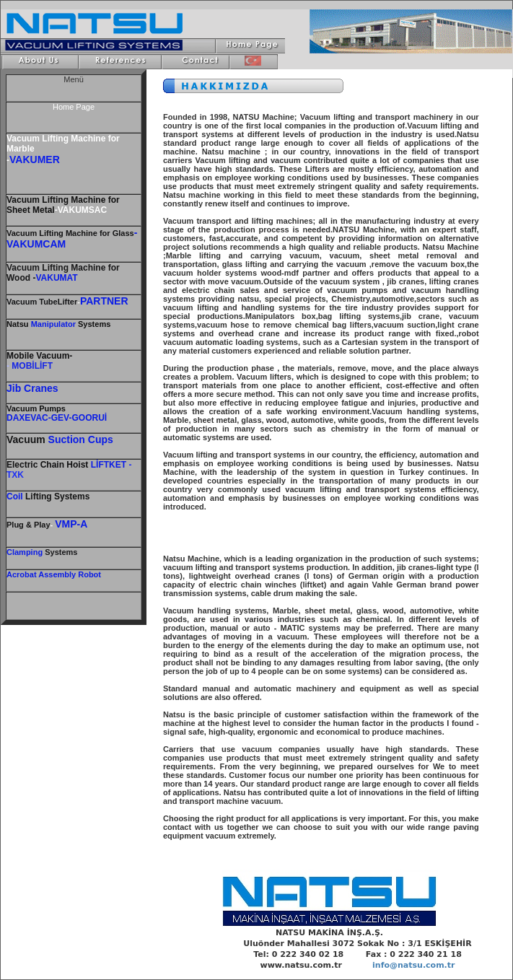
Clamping (25, 552)
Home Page (74, 107)
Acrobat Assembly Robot (54, 574)
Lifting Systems (48, 496)
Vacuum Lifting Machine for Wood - (63, 273)
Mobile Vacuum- (39, 356)
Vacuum (36, 408)
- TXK (69, 470)
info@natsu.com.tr (413, 965)
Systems (60, 552)
